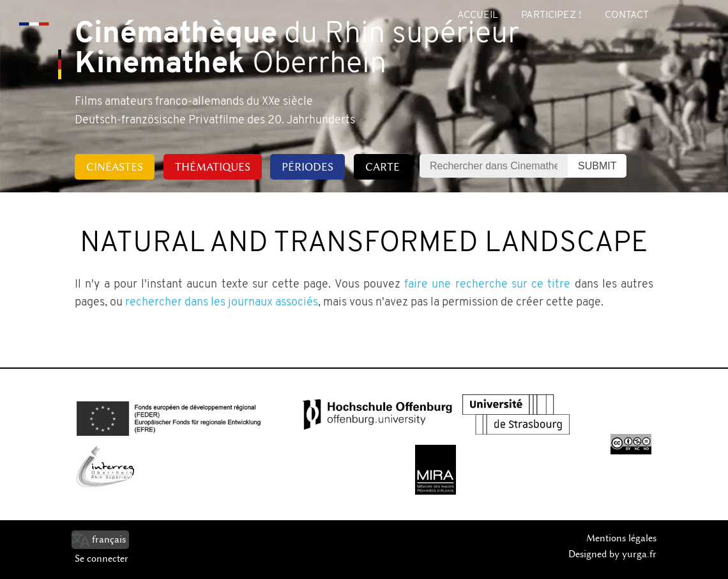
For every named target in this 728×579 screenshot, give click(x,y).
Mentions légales (621, 538)
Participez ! (551, 15)
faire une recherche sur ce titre (487, 285)
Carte (383, 167)
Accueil (478, 15)
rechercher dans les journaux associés (222, 303)
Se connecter (102, 559)
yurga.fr (639, 554)
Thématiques (213, 167)
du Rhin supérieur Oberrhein (297, 50)
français (109, 539)
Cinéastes (115, 167)
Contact (627, 15)
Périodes (307, 167)
